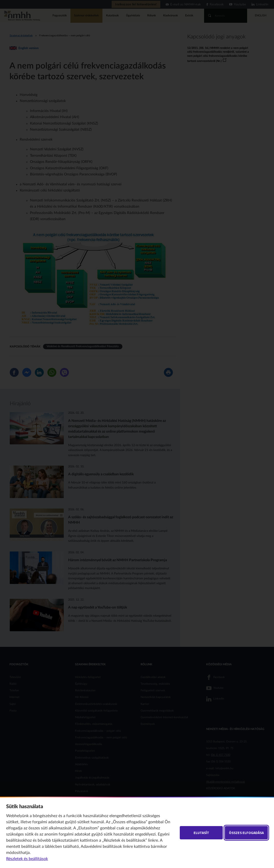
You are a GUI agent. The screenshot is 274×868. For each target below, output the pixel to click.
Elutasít (201, 833)
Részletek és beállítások (27, 859)
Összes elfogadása (246, 833)
